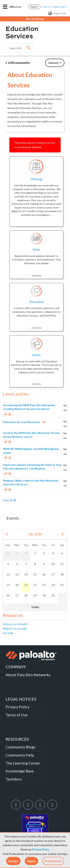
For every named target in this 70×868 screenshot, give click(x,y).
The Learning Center (23, 763)
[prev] (7, 534)
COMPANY (16, 667)
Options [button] (53, 63)
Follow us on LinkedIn (15, 624)
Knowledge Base (20, 771)
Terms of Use (17, 715)
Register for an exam (15, 628)
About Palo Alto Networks (28, 675)
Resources (13, 615)
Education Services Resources (22, 422)
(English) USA (57, 14)
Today (35, 607)
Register (34, 7)
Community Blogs (20, 747)
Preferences (53, 861)
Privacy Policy (41, 849)
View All (8, 500)
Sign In (46, 7)
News (36, 249)
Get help (8, 633)
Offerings (36, 179)
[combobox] (19, 48)
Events (36, 355)
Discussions (36, 302)
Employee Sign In (59, 7)
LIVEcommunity (19, 63)
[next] (63, 534)
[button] (13, 861)
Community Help (20, 755)
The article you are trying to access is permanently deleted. (35, 145)
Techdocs (14, 779)
